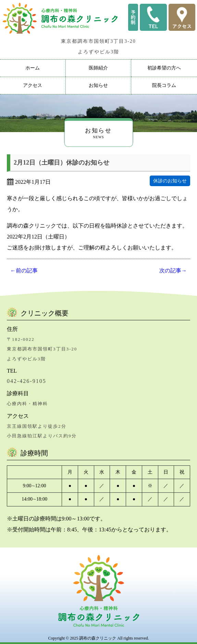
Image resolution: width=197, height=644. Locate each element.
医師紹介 (98, 68)
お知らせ (98, 85)
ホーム (33, 68)
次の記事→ (173, 271)
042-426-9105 (27, 381)
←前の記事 (24, 271)
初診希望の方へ (164, 68)
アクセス (33, 85)
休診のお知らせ (170, 181)
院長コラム (164, 85)
